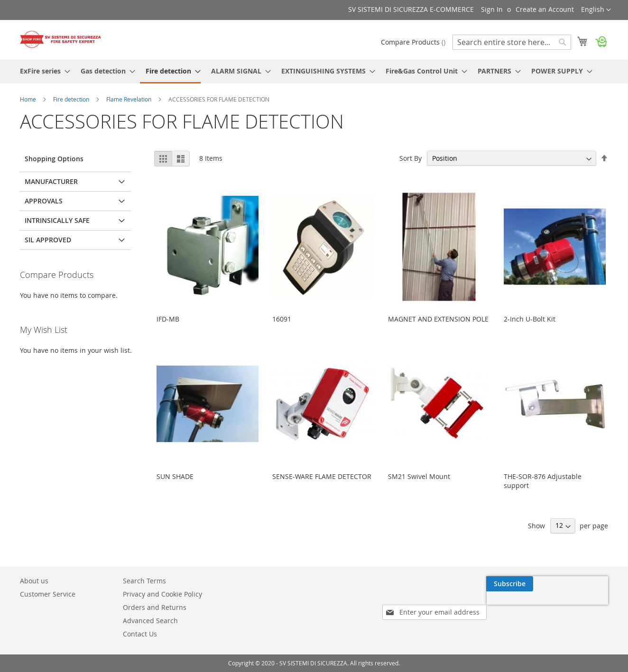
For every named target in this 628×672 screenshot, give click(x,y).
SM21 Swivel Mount (419, 476)
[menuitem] (42, 71)
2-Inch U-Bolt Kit (530, 319)
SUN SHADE (175, 476)
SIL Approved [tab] (48, 240)
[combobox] (512, 42)
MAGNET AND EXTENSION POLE (438, 319)
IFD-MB (168, 319)
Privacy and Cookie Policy (162, 594)
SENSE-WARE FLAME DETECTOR (322, 476)
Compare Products (413, 42)
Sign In (492, 9)
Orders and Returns (155, 607)
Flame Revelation (129, 99)
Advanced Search (150, 621)
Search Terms (144, 581)
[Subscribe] (585, 584)
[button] (596, 10)
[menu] (314, 72)
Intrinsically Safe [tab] (57, 220)
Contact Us (140, 634)
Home (29, 99)
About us (34, 581)
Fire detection (72, 99)
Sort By (411, 158)
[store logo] (60, 39)
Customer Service (48, 594)
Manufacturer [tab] (51, 181)
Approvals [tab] (44, 201)
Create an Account (545, 9)
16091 (282, 319)
